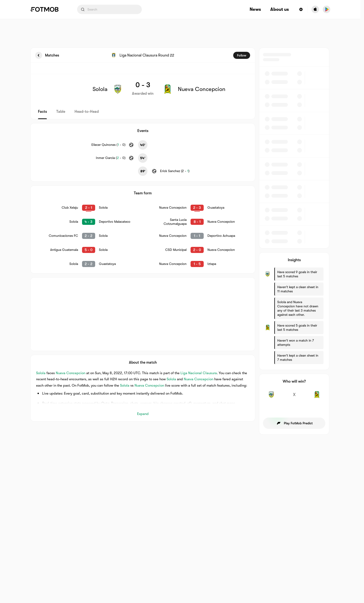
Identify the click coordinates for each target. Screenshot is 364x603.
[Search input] (109, 9)
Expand (143, 414)
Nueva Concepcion (71, 373)
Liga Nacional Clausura (199, 373)
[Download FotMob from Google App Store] (326, 9)
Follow (242, 55)
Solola (41, 373)
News (255, 9)
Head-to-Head (87, 112)
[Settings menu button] (301, 9)
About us (280, 9)
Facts (42, 112)
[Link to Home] (48, 9)
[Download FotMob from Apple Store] (315, 9)
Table (61, 112)
